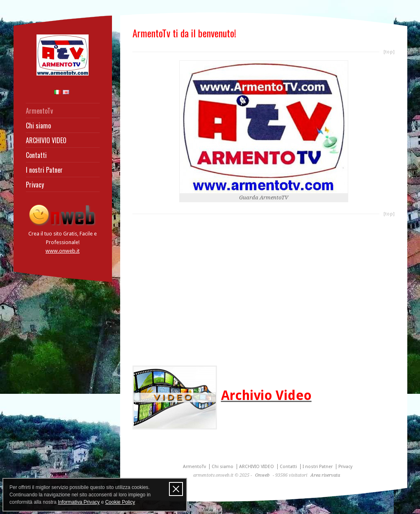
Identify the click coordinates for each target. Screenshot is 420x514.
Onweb (262, 475)
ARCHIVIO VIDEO (46, 140)
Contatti (36, 155)
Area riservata (325, 475)
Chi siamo (38, 126)
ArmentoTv (39, 111)
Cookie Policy (120, 502)
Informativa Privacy (79, 502)
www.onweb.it (63, 251)
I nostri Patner (44, 170)
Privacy (35, 185)
